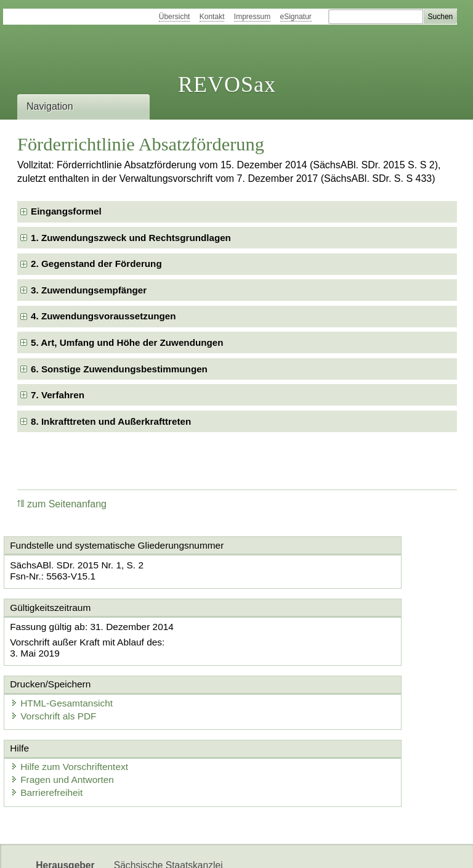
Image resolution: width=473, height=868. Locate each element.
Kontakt (212, 17)
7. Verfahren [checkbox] (58, 395)
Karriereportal (355, 848)
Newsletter (291, 848)
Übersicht (175, 17)
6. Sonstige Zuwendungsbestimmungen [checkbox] (119, 369)
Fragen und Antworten (71, 723)
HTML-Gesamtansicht (301, 637)
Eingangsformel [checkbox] (66, 211)
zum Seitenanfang (62, 504)
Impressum (252, 17)
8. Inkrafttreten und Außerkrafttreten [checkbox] (111, 421)
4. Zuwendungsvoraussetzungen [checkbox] (103, 316)
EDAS (409, 848)
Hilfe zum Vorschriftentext (78, 710)
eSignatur (296, 17)
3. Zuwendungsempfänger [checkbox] (89, 290)
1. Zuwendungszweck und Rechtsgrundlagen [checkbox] (131, 238)
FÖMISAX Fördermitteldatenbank (185, 848)
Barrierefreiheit (55, 735)
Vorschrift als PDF (293, 649)
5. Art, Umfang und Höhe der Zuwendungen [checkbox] (127, 342)
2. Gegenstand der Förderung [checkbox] (96, 264)
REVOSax (227, 84)
